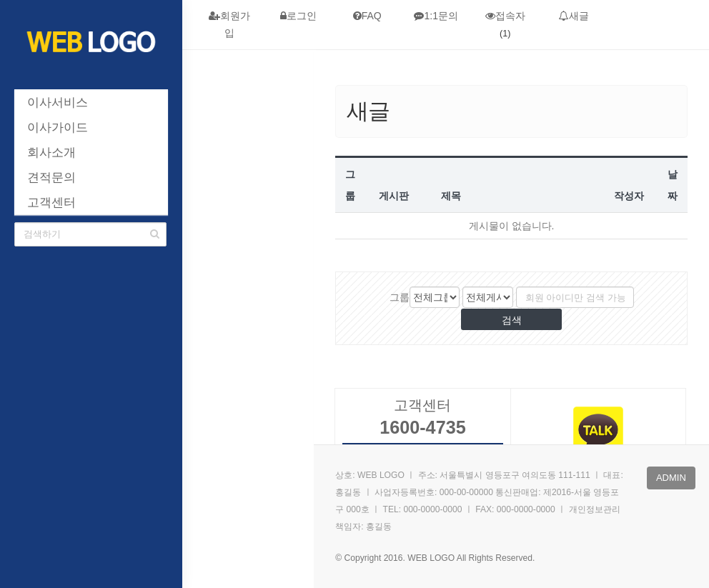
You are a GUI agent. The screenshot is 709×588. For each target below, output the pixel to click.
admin (671, 478)
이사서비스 (58, 103)
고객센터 (51, 203)
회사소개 (51, 153)
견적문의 (51, 178)
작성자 (629, 196)
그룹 (400, 297)
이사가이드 (58, 128)
